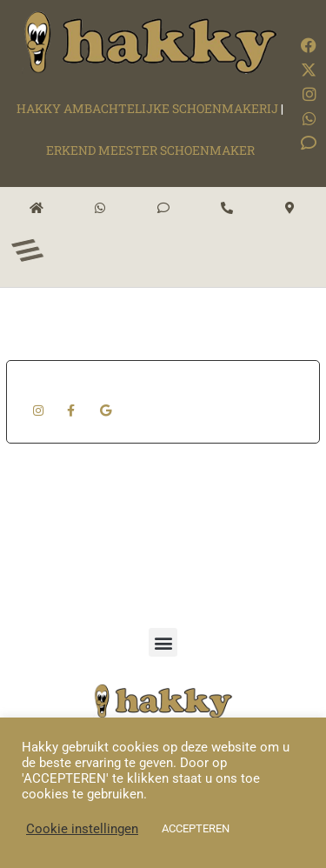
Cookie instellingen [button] (82, 829)
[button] (163, 642)
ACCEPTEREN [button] (196, 828)
